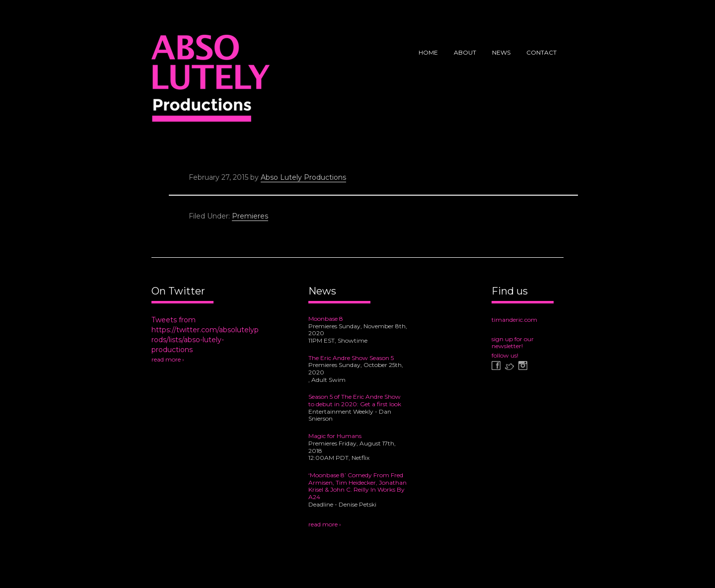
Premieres (250, 216)
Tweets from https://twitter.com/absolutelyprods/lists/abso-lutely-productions (205, 335)
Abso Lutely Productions (211, 82)
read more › (168, 359)
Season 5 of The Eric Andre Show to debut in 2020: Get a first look (355, 400)
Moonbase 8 (326, 319)
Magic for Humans (335, 436)
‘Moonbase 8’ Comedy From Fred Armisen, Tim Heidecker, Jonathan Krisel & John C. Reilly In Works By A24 (357, 486)
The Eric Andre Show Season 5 (351, 358)
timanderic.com (514, 320)
